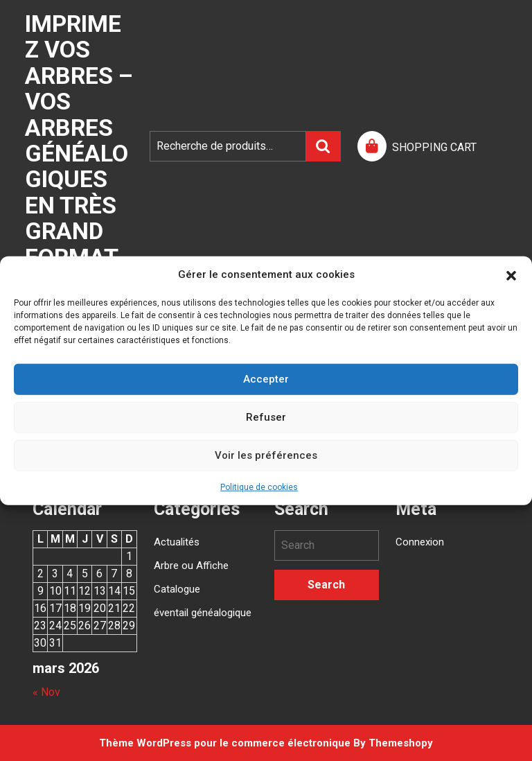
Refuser (266, 417)
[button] (511, 274)
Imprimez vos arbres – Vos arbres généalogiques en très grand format (79, 140)
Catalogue (177, 589)
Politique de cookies (259, 487)
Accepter (266, 379)
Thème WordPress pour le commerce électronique (225, 743)
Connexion (420, 542)
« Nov (46, 692)
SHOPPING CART (434, 147)
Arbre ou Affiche (191, 566)
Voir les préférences (266, 455)
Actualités (177, 542)
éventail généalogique (203, 613)
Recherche (323, 146)
